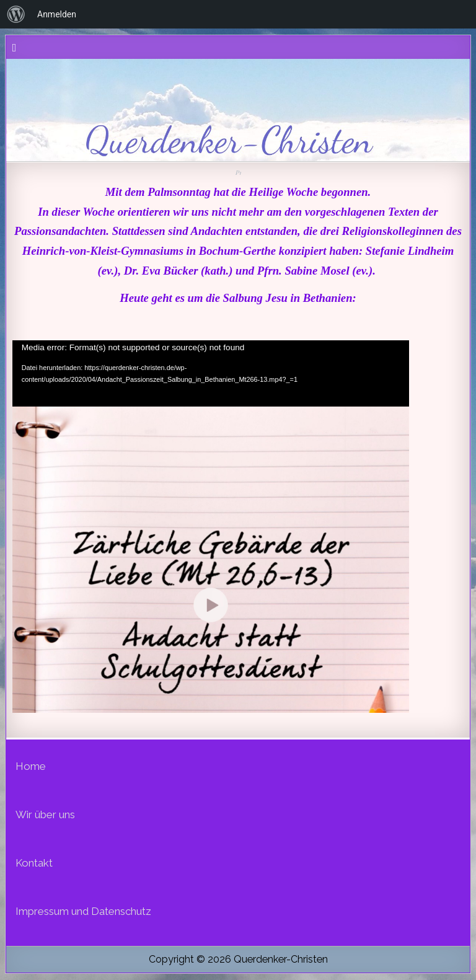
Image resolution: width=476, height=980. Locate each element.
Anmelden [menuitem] (57, 14)
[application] (211, 489)
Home (31, 766)
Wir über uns (45, 814)
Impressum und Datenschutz (83, 911)
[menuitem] (16, 14)
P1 (238, 172)
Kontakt (34, 863)
